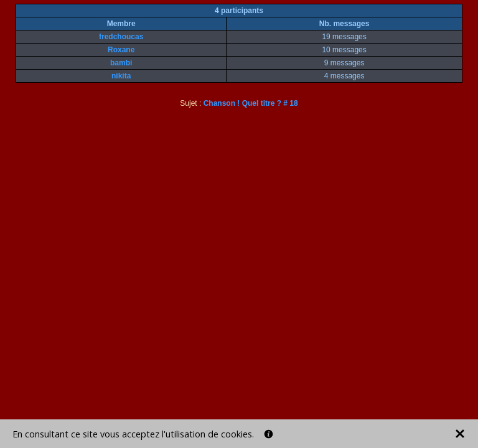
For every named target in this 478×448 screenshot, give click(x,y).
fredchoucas (121, 37)
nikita (121, 76)
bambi (121, 63)
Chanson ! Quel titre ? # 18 (251, 103)
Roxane (121, 50)
